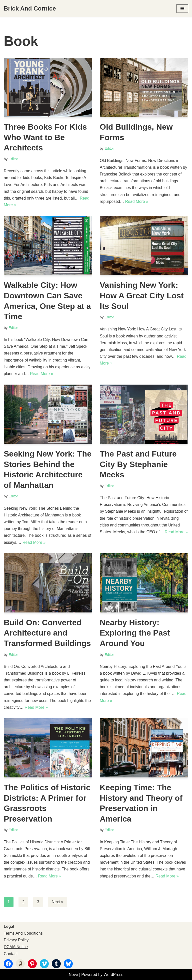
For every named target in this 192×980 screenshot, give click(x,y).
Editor (13, 159)
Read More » (137, 201)
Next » (57, 902)
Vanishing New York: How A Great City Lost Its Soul (142, 295)
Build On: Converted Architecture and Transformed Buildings (47, 633)
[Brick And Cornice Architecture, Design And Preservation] (30, 9)
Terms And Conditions (23, 933)
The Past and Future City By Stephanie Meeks (138, 464)
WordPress (113, 975)
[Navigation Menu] (182, 9)
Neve (73, 975)
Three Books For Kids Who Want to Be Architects (45, 137)
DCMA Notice (16, 947)
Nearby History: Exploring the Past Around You (135, 633)
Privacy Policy (16, 940)
